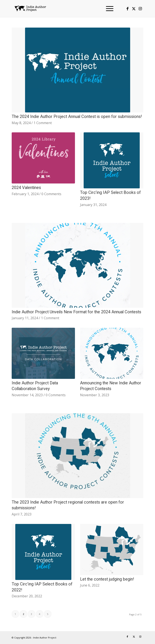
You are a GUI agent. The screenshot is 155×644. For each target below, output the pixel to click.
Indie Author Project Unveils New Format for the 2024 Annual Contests (76, 312)
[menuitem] (108, 8)
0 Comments (51, 194)
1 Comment (43, 123)
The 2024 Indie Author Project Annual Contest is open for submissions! (77, 117)
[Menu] (108, 8)
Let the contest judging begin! (107, 579)
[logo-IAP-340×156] (64, 8)
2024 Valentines (26, 188)
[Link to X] (134, 9)
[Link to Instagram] (140, 9)
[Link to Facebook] (127, 9)
